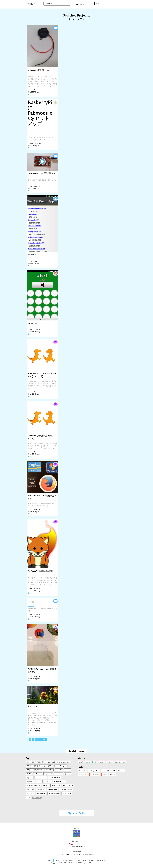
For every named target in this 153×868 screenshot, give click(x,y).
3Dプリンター (67, 794)
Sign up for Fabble (77, 813)
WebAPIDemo (34, 255)
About (50, 860)
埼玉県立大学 (41, 790)
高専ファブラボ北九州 (34, 786)
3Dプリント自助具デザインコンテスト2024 (57, 762)
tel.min (31, 602)
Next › (38, 740)
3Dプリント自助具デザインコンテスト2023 (40, 770)
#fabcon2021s (56, 786)
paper (102, 762)
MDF (95, 762)
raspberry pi (48, 774)
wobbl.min (32, 323)
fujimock (30, 778)
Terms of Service (68, 860)
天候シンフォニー (35, 707)
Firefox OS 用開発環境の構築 (40, 571)
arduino (67, 770)
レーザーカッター (41, 778)
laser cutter (83, 771)
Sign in (98, 4)
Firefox (105, 775)
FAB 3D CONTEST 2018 (34, 762)
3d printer (121, 771)
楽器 (28, 798)
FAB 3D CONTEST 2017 (34, 782)
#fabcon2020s (41, 794)
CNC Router (96, 775)
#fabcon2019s (53, 790)
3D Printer (48, 782)
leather (88, 762)
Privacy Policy (81, 860)
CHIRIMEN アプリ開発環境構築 (42, 173)
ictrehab (46, 786)
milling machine (84, 775)
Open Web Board (120, 762)
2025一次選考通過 (54, 794)
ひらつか (68, 774)
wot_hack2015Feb (55, 778)
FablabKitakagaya (59, 782)
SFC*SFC (71, 863)
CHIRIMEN (31, 790)
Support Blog (100, 860)
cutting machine (94, 771)
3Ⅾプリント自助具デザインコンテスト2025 (40, 766)
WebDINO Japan (83, 863)
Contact (57, 860)
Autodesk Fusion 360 (108, 771)
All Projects (80, 5)
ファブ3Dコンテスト (66, 790)
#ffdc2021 (59, 770)
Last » (44, 740)
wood (81, 762)
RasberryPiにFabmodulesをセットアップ (40, 113)
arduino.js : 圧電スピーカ (38, 70)
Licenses (91, 860)
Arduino (109, 762)
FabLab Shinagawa (61, 766)
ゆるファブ (30, 794)
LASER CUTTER (68, 786)
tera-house (58, 774)
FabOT (29, 774)
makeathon (38, 774)
